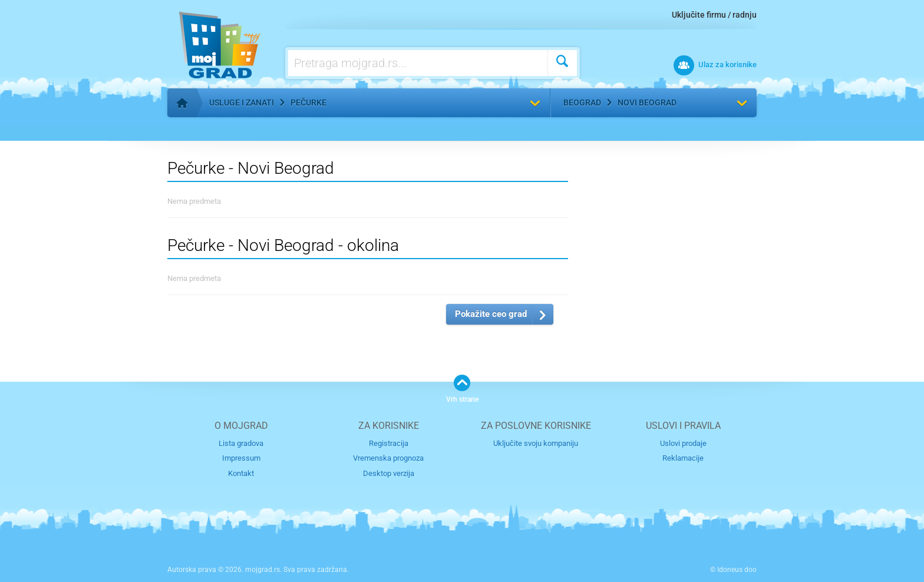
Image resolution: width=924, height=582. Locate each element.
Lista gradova (241, 443)
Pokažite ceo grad (491, 314)
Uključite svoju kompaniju (536, 443)
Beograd (582, 102)
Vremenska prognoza (388, 458)
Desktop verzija (389, 473)
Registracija (389, 443)
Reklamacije (683, 458)
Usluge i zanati (242, 102)
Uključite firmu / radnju (714, 15)
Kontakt (241, 473)
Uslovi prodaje (683, 443)
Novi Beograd (647, 102)
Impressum (241, 458)
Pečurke (308, 102)
